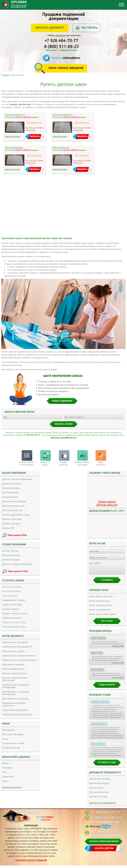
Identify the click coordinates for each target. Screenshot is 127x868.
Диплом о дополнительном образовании (15, 679)
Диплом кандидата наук (14, 506)
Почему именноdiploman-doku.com (107, 503)
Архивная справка (11, 609)
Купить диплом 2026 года (101, 599)
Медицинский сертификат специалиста (14, 704)
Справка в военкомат (12, 618)
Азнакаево (7, 768)
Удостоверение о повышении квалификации (16, 693)
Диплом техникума (11, 555)
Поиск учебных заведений (66, 68)
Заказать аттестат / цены (14, 622)
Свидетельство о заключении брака (19, 656)
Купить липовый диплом (100, 608)
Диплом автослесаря (99, 786)
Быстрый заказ (34, 123)
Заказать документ (50, 28)
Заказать (35, 136)
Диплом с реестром (11, 524)
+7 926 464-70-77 (61, 41)
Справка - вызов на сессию (15, 614)
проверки (61, 36)
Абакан (6, 763)
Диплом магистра (10, 493)
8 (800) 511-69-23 (61, 47)
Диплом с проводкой (12, 519)
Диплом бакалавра (11, 488)
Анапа (5, 781)
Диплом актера (96, 790)
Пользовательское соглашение (31, 863)
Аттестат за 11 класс (12, 587)
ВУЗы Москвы (8, 730)
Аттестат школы (10, 596)
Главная (5, 75)
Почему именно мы (11, 748)
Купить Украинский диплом (15, 710)
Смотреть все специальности (102, 805)
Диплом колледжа (11, 560)
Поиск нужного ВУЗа (17, 535)
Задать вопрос (107, 687)
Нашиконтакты (101, 464)
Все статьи (107, 624)
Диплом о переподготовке (15, 673)
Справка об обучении (12, 605)
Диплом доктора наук (12, 510)
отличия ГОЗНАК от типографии (26, 464)
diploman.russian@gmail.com (63, 438)
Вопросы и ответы (45, 464)
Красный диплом (10, 497)
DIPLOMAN (28, 815)
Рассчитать (89, 28)
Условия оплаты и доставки (82, 464)
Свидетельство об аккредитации (17, 715)
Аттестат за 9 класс (11, 591)
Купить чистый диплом (100, 612)
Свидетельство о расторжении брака (20, 660)
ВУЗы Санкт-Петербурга (13, 734)
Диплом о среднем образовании (17, 564)
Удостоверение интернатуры (15, 699)
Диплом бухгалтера (98, 799)
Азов (4, 772)
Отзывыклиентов (63, 464)
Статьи (5, 739)
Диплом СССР (8, 528)
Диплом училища (10, 551)
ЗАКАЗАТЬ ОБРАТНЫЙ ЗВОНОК (104, 844)
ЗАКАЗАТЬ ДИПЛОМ (104, 851)
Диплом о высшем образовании (17, 479)
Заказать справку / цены (14, 627)
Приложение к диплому (13, 665)
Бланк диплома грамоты (14, 669)
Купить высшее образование (102, 617)
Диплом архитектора (99, 795)
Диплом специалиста (12, 484)
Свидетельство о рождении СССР (17, 647)
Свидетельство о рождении (15, 642)
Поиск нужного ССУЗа (18, 571)
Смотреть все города (12, 787)
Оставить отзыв (107, 765)
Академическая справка (14, 600)
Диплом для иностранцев (14, 501)
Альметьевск (8, 777)
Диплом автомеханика (100, 781)
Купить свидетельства (99, 603)
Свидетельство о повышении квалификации (16, 686)
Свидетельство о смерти (14, 651)
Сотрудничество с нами (13, 743)
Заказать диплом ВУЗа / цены (16, 515)
